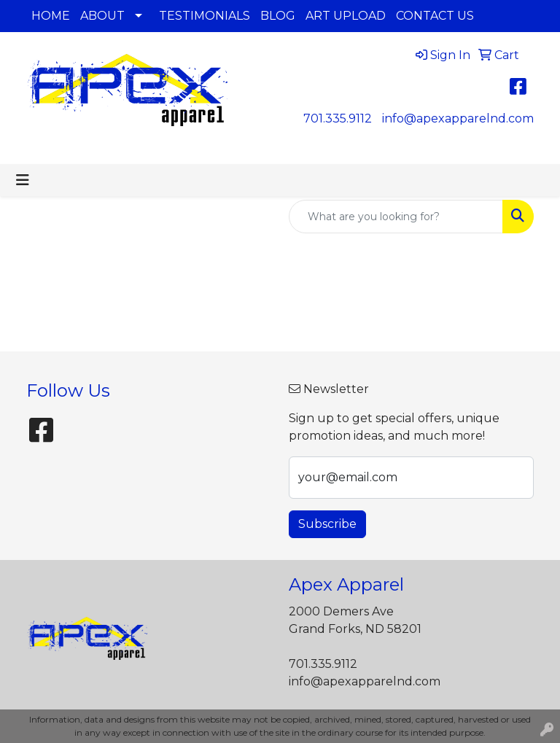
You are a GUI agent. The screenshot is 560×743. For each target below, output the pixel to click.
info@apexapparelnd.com (458, 118)
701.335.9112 (338, 118)
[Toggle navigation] (23, 180)
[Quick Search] (396, 217)
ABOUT (102, 16)
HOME (51, 16)
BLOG (278, 16)
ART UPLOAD (346, 16)
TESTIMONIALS (205, 16)
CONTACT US (435, 16)
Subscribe (327, 524)
